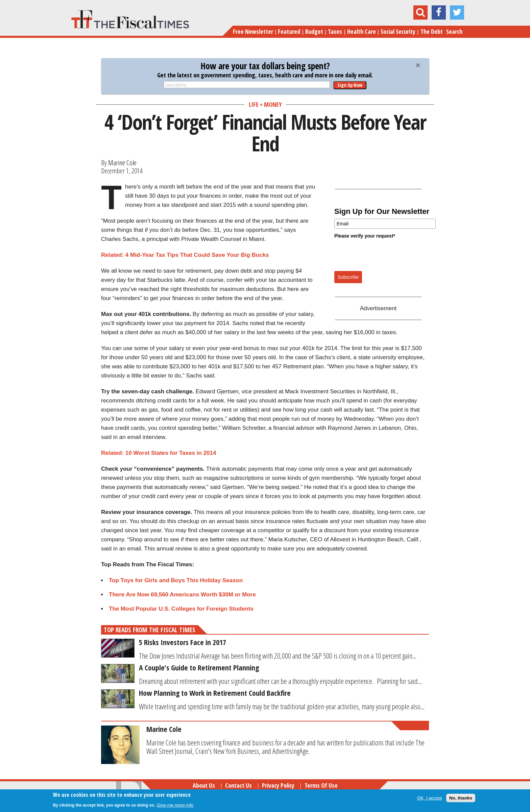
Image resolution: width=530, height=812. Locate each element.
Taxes (335, 31)
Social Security (398, 31)
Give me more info (175, 805)
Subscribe (348, 277)
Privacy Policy (278, 785)
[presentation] (386, 254)
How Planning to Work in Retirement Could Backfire (215, 693)
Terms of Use (321, 785)
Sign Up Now (350, 85)
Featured (289, 31)
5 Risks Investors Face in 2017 (183, 642)
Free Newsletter (253, 31)
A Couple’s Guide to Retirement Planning (199, 667)
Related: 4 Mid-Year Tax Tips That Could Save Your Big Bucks (185, 255)
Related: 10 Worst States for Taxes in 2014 (159, 453)
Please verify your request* (365, 236)
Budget (314, 31)
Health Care (362, 31)
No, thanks (461, 798)
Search (454, 31)
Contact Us (238, 785)
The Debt (432, 31)
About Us (204, 785)
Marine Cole (122, 163)
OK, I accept (429, 798)
